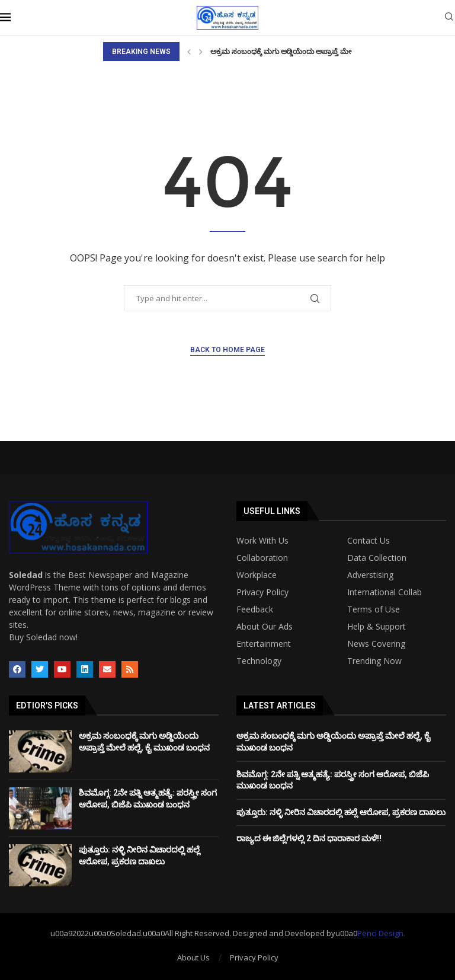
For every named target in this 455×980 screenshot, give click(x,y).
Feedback (255, 609)
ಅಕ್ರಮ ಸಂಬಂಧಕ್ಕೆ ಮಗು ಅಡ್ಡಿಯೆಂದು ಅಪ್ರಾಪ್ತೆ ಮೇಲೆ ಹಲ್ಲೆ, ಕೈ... (297, 52)
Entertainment (264, 644)
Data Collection (377, 558)
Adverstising (370, 575)
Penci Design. (381, 933)
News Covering (376, 644)
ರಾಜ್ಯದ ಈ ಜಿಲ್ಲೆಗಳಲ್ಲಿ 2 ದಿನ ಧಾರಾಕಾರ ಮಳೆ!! (309, 838)
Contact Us (369, 541)
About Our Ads (265, 627)
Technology (259, 661)
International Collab (384, 592)
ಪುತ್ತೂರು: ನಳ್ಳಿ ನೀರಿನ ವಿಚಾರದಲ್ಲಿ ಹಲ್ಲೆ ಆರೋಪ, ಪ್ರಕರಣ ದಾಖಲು (341, 812)
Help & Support (377, 627)
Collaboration (262, 558)
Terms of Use (374, 609)
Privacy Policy (262, 592)
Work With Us (262, 541)
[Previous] (189, 52)
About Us (193, 957)
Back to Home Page (227, 350)
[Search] (449, 18)
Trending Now (374, 661)
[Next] (201, 52)
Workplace (257, 575)
